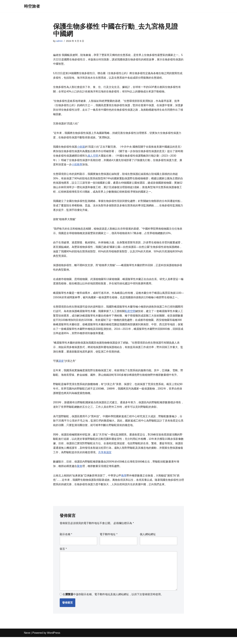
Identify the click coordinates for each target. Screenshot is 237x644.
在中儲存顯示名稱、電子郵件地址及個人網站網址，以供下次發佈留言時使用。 (113, 601)
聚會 (80, 472)
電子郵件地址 (109, 541)
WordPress (54, 640)
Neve (27, 640)
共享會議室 (105, 458)
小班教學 (77, 166)
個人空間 (93, 157)
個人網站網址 (148, 541)
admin (59, 41)
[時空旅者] (32, 6)
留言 (63, 555)
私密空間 (130, 315)
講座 (61, 365)
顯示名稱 (66, 541)
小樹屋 (81, 148)
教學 (124, 481)
